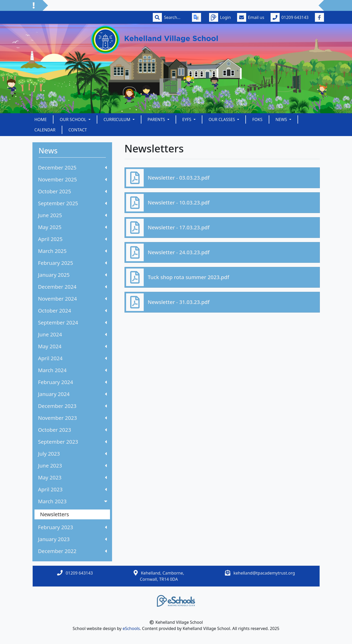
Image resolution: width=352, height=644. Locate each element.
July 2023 (73, 454)
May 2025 (73, 227)
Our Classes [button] (222, 119)
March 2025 (73, 251)
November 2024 (73, 299)
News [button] (282, 119)
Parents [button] (157, 119)
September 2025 (73, 203)
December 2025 (73, 168)
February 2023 (73, 527)
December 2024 (73, 287)
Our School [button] (74, 119)
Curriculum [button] (118, 119)
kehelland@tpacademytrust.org (264, 573)
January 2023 (73, 539)
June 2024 (73, 334)
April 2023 (73, 489)
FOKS (257, 119)
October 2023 (73, 430)
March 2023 (73, 501)
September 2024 (73, 323)
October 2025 (73, 191)
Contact (78, 130)
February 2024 (73, 382)
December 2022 (73, 551)
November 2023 (73, 418)
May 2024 (73, 346)
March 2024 (73, 370)
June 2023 (73, 466)
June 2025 (73, 215)
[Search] (175, 17)
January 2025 (73, 275)
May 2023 (73, 477)
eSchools (131, 628)
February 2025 (73, 263)
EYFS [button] (187, 119)
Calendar (45, 130)
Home (41, 119)
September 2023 (73, 442)
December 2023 (73, 406)
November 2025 (73, 179)
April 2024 (73, 358)
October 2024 (73, 311)
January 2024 (73, 394)
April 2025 (73, 239)
